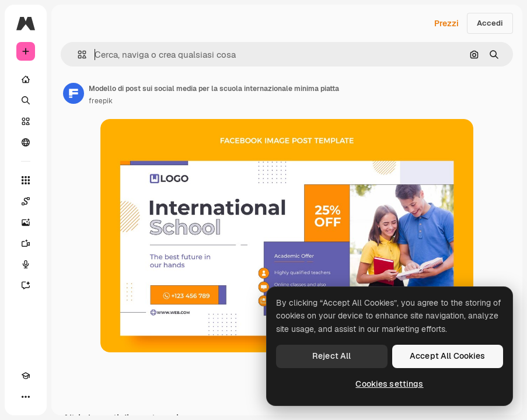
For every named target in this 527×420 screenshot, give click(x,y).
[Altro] (26, 397)
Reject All (331, 356)
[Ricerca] (26, 100)
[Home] (26, 79)
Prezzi (446, 23)
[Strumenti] (26, 180)
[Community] (26, 142)
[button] (77, 55)
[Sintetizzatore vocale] (26, 264)
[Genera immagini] (26, 222)
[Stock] (26, 121)
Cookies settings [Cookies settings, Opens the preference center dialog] (389, 384)
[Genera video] (26, 243)
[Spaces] (26, 201)
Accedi (490, 23)
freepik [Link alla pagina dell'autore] (101, 101)
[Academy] (26, 376)
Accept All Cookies (448, 356)
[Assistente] (26, 285)
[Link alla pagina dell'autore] (74, 93)
